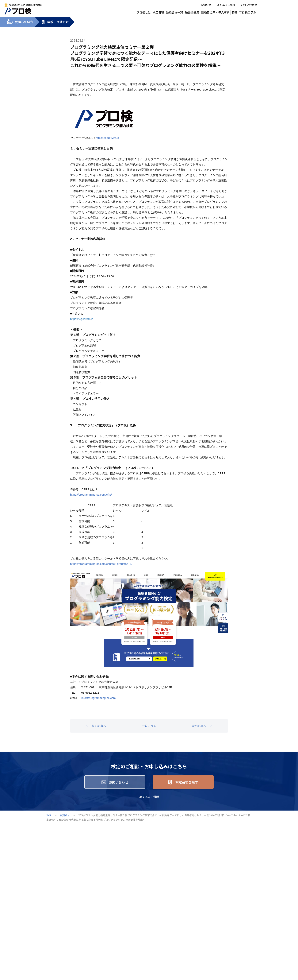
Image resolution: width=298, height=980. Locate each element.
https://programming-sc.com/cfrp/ (91, 495)
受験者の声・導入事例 (215, 12)
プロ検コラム (248, 12)
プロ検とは (144, 12)
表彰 (234, 12)
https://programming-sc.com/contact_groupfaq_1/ (101, 564)
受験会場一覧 (174, 12)
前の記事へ (99, 726)
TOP (49, 815)
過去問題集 (192, 12)
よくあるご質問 (226, 5)
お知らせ (206, 5)
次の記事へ (199, 726)
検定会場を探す (187, 782)
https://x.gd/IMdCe (107, 138)
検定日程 (158, 12)
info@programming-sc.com (98, 698)
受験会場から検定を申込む (283, 7)
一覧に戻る (149, 726)
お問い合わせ (249, 5)
